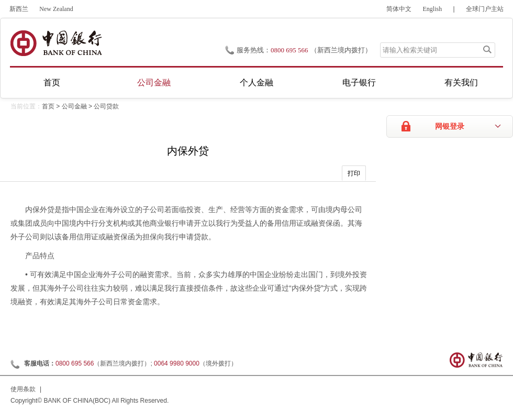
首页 (52, 82)
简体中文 (399, 9)
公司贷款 (106, 106)
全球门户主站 (485, 9)
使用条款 (23, 389)
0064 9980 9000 (177, 363)
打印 (354, 173)
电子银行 (359, 82)
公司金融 (154, 82)
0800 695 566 (289, 50)
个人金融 (256, 82)
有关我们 (461, 82)
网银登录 (450, 126)
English (433, 9)
